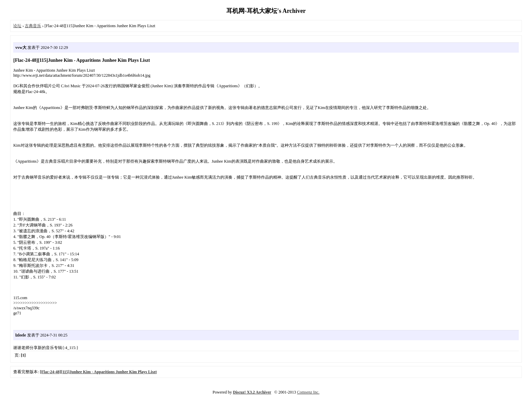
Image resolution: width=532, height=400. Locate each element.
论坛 (17, 26)
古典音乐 (33, 26)
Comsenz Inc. (308, 392)
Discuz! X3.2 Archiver (252, 392)
